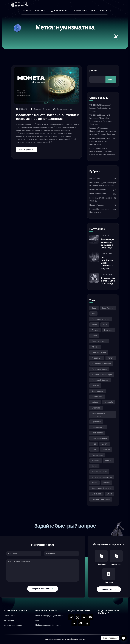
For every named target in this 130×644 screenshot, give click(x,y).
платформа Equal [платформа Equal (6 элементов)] (99, 438)
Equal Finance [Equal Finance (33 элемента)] (108, 308)
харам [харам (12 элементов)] (94, 483)
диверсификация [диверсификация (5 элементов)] (99, 341)
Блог (93, 11)
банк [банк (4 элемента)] (105, 325)
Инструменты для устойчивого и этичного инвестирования (102, 184)
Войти (104, 11)
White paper (101, 558)
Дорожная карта (61, 11)
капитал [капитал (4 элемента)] (95, 386)
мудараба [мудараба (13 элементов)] (108, 402)
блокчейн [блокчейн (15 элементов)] (108, 330)
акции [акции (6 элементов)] (94, 325)
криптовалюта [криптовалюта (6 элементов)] (98, 391)
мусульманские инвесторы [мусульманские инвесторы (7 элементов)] (98, 415)
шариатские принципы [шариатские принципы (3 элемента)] (101, 488)
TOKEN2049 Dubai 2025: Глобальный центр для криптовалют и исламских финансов (101, 120)
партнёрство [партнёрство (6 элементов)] (97, 433)
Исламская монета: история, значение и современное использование (48, 117)
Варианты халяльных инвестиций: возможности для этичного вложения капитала (103, 131)
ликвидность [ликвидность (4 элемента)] (97, 397)
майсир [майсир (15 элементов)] (95, 402)
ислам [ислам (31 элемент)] (111, 358)
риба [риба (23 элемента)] (94, 444)
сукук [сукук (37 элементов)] (94, 449)
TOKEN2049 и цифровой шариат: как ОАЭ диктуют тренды (100, 108)
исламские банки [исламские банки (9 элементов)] (99, 369)
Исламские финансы (42, 109)
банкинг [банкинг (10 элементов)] (95, 330)
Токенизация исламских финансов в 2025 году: (108, 243)
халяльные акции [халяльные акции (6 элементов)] (99, 472)
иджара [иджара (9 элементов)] (95, 347)
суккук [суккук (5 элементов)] (105, 444)
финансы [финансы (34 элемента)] (96, 460)
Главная (27, 11)
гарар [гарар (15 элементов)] (94, 336)
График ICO (41, 11)
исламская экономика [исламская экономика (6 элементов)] (101, 363)
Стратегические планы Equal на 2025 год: (109, 281)
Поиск (93, 71)
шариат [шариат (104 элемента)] (106, 483)
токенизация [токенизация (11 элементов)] (97, 455)
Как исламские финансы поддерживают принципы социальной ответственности (102, 151)
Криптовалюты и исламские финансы (101, 199)
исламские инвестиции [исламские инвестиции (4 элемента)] (102, 375)
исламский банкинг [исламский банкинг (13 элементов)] (100, 380)
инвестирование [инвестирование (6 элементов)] (99, 352)
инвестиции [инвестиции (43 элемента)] (97, 358)
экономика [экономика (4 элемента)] (96, 494)
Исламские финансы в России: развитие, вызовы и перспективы (102, 141)
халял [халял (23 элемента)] (94, 466)
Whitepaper (80, 11)
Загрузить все (107, 589)
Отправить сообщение (41, 589)
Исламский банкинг (98, 194)
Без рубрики (95, 178)
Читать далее (27, 150)
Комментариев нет (64, 109)
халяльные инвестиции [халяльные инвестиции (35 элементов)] (102, 477)
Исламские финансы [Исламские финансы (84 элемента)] (101, 319)
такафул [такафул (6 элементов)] (106, 449)
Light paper (109, 576)
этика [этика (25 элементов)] (110, 494)
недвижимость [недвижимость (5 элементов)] (98, 427)
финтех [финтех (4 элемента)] (108, 460)
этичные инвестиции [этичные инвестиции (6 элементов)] (101, 499)
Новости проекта (97, 205)
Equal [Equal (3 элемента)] (94, 308)
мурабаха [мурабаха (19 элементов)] (96, 408)
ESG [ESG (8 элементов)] (93, 314)
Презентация (116, 558)
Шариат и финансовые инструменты (99, 211)
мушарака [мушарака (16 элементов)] (96, 422)
